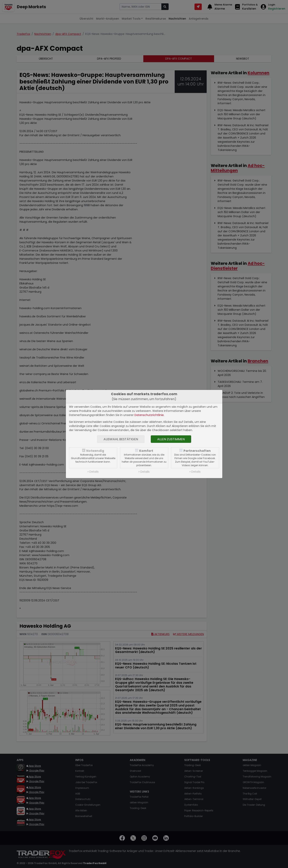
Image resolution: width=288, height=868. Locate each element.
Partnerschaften (197, 451)
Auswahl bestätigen (121, 439)
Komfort (146, 451)
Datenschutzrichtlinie (149, 415)
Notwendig (95, 451)
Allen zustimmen (171, 439)
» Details (93, 472)
